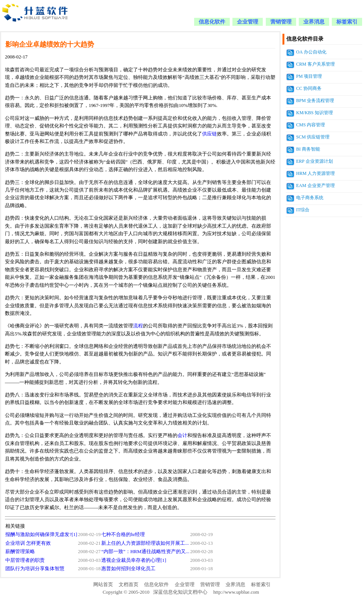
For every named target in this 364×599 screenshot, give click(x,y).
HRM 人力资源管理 (315, 173)
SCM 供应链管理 (313, 137)
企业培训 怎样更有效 (28, 543)
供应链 (209, 134)
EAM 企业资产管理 (315, 186)
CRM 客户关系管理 (315, 64)
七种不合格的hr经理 (123, 535)
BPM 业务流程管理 (315, 101)
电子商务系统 (310, 198)
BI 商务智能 (308, 149)
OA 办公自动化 (311, 52)
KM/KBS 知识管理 (315, 113)
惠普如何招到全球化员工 (128, 569)
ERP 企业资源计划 (315, 161)
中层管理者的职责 (25, 560)
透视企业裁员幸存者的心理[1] (134, 560)
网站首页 (103, 585)
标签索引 (347, 22)
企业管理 (248, 22)
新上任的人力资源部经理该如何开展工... (145, 543)
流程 (138, 326)
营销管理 (281, 22)
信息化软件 (212, 22)
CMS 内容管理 (311, 125)
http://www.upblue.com (236, 592)
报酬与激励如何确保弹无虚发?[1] (41, 535)
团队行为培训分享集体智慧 (35, 569)
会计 (182, 435)
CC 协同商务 (309, 88)
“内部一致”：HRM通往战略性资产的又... (145, 552)
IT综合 (303, 210)
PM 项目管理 (309, 76)
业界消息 (314, 22)
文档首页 (129, 585)
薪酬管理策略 (20, 552)
